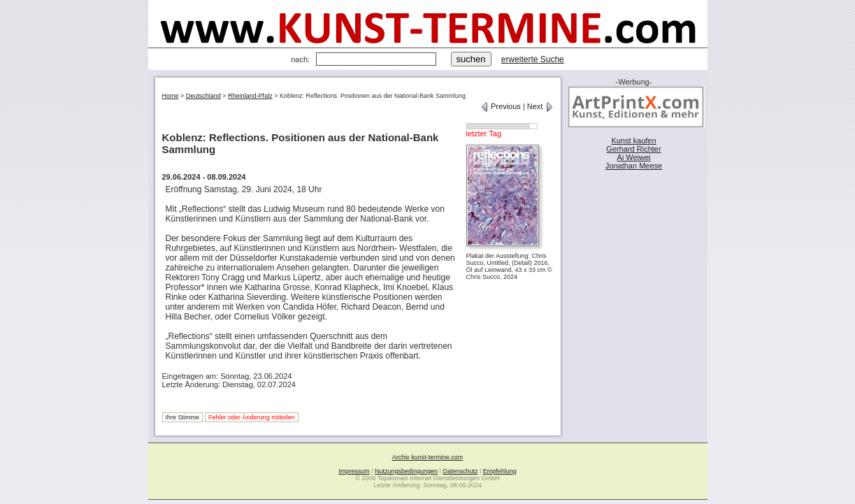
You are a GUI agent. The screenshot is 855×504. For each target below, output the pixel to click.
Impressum (354, 471)
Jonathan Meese (634, 166)
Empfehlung (500, 471)
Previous (501, 106)
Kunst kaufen (633, 141)
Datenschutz (460, 471)
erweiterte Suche (533, 59)
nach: (300, 59)
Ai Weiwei (633, 157)
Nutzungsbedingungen (406, 471)
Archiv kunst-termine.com (428, 457)
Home (171, 96)
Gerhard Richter (633, 149)
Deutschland (203, 96)
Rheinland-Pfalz (250, 96)
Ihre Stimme (183, 417)
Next (540, 106)
